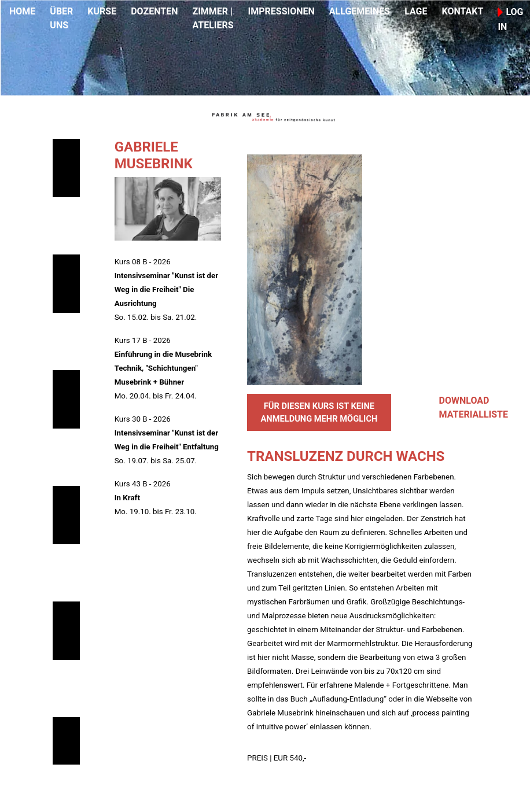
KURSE (102, 11)
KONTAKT (462, 11)
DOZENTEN (154, 11)
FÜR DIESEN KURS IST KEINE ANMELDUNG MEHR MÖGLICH (319, 412)
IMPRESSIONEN (281, 11)
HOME (22, 11)
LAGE (416, 11)
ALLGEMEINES (360, 11)
